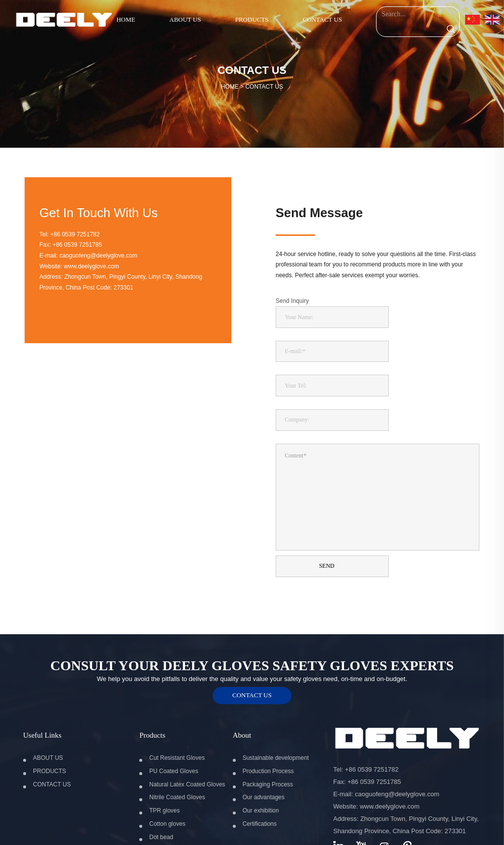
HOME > (252, 87)
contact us (252, 658)
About (242, 698)
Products (152, 698)
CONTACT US (264, 87)
